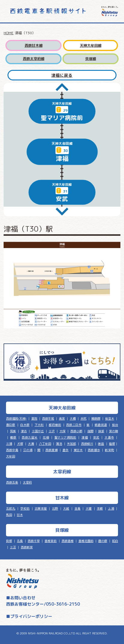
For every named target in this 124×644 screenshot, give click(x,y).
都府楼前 (55, 425)
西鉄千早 (34, 541)
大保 (62, 431)
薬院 (34, 418)
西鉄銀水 (94, 450)
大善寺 (109, 437)
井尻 (83, 418)
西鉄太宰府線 (34, 59)
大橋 (73, 418)
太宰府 (27, 482)
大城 (66, 508)
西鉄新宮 (27, 547)
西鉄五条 (12, 482)
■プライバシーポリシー (29, 616)
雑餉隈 (96, 418)
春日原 (11, 425)
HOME (9, 33)
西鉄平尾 (48, 418)
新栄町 (109, 450)
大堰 (89, 508)
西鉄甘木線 (34, 45)
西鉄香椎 (68, 541)
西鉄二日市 (74, 425)
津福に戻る (62, 75)
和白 (115, 541)
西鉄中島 (12, 450)
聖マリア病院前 (65, 437)
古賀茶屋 (41, 508)
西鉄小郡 (76, 431)
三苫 (13, 547)
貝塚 (9, 541)
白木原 (25, 425)
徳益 (101, 444)
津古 (24, 431)
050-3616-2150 (63, 604)
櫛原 (13, 437)
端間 (90, 431)
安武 (96, 437)
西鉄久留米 (29, 437)
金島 (78, 508)
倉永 (65, 450)
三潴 (9, 444)
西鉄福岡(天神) (16, 418)
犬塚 (20, 444)
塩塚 (112, 444)
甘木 (20, 515)
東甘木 (78, 450)
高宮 (62, 418)
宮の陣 (113, 431)
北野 (55, 508)
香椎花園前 (86, 541)
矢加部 (71, 444)
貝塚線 (91, 59)
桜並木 (110, 418)
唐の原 (103, 541)
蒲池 (59, 444)
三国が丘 (38, 431)
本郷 (100, 508)
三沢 (52, 431)
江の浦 (28, 450)
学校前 (25, 508)
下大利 (39, 425)
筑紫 (13, 431)
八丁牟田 (45, 444)
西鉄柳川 (87, 444)
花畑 (46, 437)
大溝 (31, 444)
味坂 (101, 431)
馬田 (9, 515)
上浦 (111, 508)
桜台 (115, 425)
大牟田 (11, 456)
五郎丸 (11, 508)
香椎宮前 (50, 541)
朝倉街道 (101, 425)
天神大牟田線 (91, 45)
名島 (20, 541)
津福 (85, 437)
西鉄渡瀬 (51, 450)
